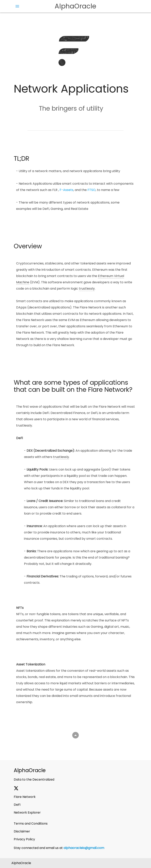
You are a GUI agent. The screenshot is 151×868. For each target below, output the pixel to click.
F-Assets (66, 190)
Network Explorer (27, 812)
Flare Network (25, 797)
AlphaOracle (75, 6)
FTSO (92, 190)
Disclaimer (22, 831)
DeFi (17, 805)
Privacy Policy (24, 839)
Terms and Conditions (31, 823)
